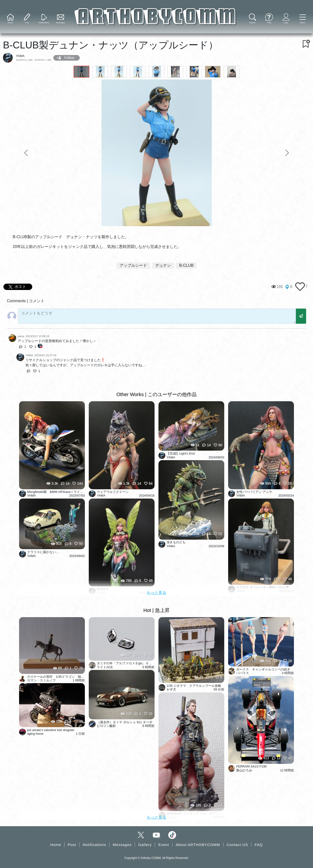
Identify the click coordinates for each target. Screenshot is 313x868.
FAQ (259, 845)
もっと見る (156, 593)
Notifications (94, 845)
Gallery (145, 845)
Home (56, 845)
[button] (303, 19)
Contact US (237, 845)
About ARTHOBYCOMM (198, 845)
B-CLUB (186, 265)
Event (164, 845)
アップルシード (133, 265)
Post (72, 845)
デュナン (163, 265)
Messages (122, 845)
